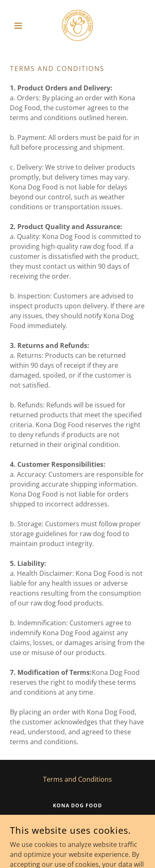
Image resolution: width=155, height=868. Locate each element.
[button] (20, 26)
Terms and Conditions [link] (77, 779)
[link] (77, 25)
